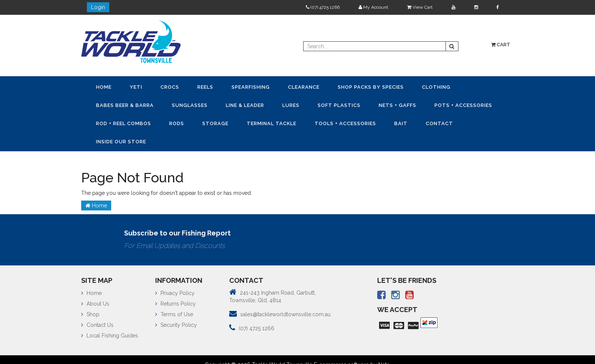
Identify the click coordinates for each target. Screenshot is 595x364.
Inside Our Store (121, 142)
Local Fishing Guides (110, 336)
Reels (205, 87)
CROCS (170, 87)
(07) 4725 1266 (323, 7)
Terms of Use (174, 314)
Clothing (436, 87)
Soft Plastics (339, 105)
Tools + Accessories (345, 123)
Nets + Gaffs (397, 105)
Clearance (304, 87)
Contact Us (97, 325)
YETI (136, 87)
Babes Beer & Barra (125, 105)
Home (104, 87)
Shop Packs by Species (371, 87)
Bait (401, 123)
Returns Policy (176, 304)
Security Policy (176, 325)
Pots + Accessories (463, 105)
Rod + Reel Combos (124, 123)
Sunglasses (190, 105)
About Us (95, 304)
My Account (373, 7)
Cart (501, 45)
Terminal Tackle (272, 123)
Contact (439, 123)
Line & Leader (245, 105)
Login (98, 7)
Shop (90, 314)
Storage (215, 123)
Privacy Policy (175, 293)
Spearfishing (251, 87)
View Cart (420, 7)
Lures (291, 105)
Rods (177, 123)
